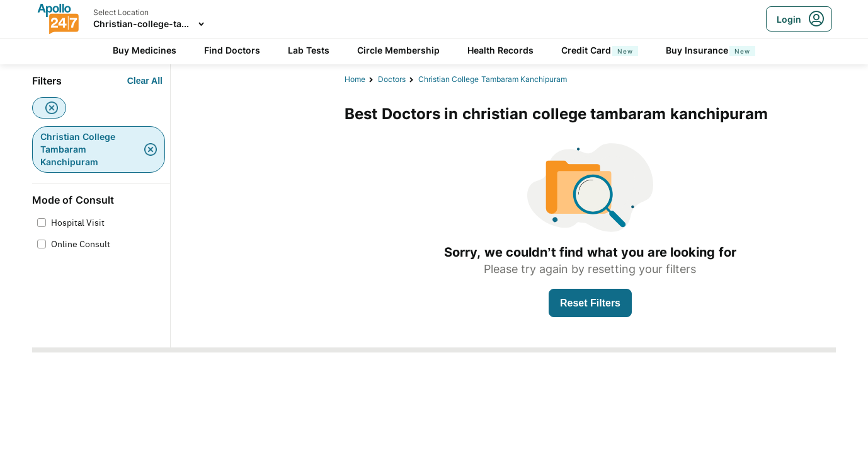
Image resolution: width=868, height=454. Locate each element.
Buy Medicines (145, 50)
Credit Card (600, 50)
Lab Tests (309, 50)
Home (355, 79)
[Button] (145, 81)
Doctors (392, 79)
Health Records (500, 50)
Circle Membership (398, 50)
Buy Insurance (711, 50)
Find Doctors (232, 50)
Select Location (121, 12)
